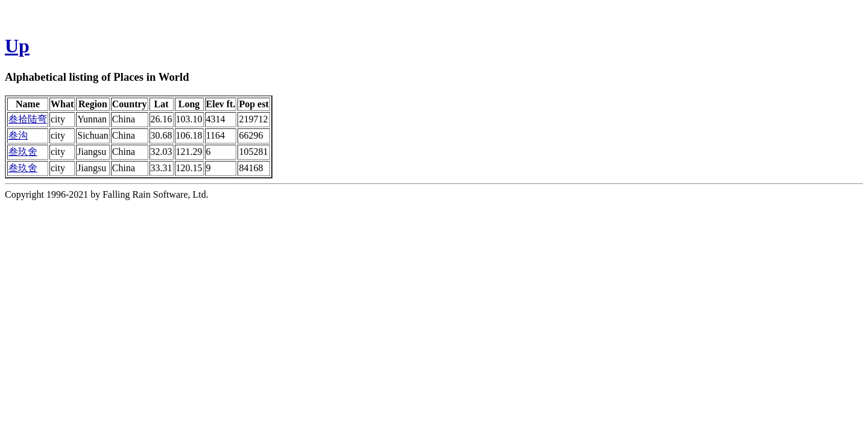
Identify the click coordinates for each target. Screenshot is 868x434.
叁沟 (18, 135)
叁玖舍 (23, 152)
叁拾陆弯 (28, 119)
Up (17, 46)
